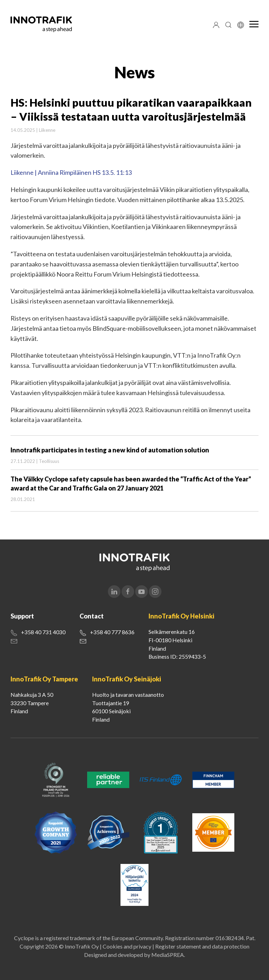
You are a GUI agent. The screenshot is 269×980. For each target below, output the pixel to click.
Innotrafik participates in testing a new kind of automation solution (110, 450)
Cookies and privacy (127, 946)
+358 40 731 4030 (43, 632)
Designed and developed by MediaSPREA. (134, 955)
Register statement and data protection (202, 946)
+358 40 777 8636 (112, 632)
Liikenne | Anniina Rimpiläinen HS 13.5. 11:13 (71, 172)
